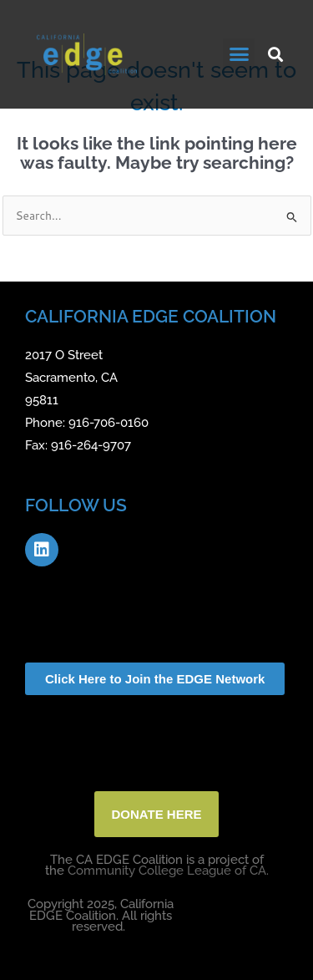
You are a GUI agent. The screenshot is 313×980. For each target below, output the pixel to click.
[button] (239, 54)
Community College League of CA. (168, 871)
